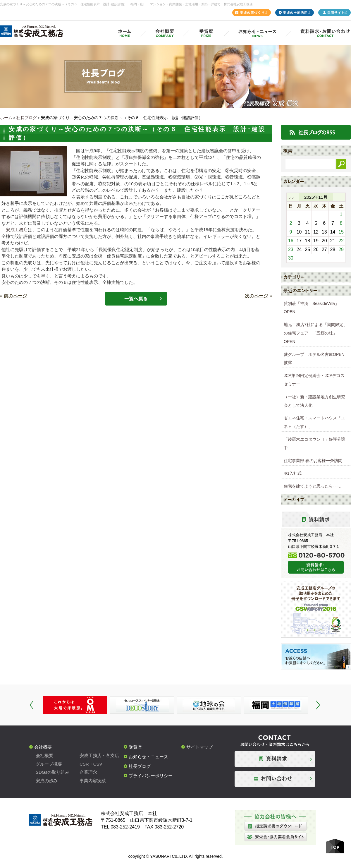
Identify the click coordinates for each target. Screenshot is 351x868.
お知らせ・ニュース (148, 757)
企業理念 (88, 772)
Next (318, 705)
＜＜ (291, 198)
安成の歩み (47, 781)
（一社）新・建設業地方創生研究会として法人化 (314, 401)
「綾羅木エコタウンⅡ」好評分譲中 (314, 444)
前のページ (16, 296)
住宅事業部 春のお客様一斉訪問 (313, 461)
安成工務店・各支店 (99, 755)
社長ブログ (27, 118)
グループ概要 (49, 764)
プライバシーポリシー (151, 776)
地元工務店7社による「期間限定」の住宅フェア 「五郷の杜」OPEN (316, 333)
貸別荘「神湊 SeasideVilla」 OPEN (313, 308)
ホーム (6, 118)
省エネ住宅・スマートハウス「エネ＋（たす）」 (314, 422)
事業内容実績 (93, 781)
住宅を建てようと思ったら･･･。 (313, 486)
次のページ (257, 296)
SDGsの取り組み (53, 772)
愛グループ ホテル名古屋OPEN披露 (314, 359)
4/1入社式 (293, 473)
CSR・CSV (91, 764)
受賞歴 (135, 747)
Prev (32, 705)
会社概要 (43, 747)
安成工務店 (17, 230)
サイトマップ (199, 747)
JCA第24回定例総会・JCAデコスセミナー (314, 380)
